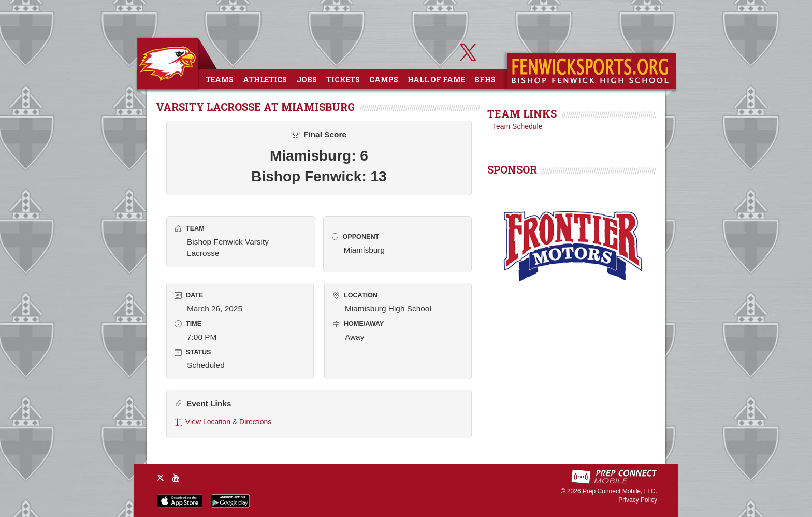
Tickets (343, 80)
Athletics (265, 80)
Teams (220, 80)
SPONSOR (512, 169)
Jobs (307, 80)
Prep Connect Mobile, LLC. (620, 491)
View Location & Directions (223, 422)
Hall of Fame (436, 80)
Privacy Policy (638, 500)
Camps (384, 80)
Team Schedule (518, 126)
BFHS (485, 80)
